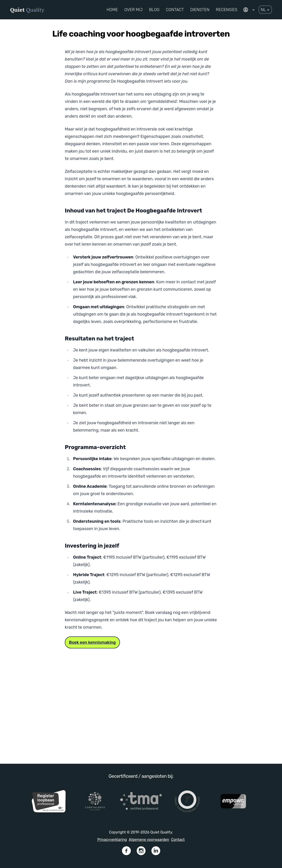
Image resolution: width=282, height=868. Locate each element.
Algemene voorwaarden (149, 840)
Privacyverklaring (112, 840)
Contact (178, 840)
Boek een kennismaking (92, 642)
